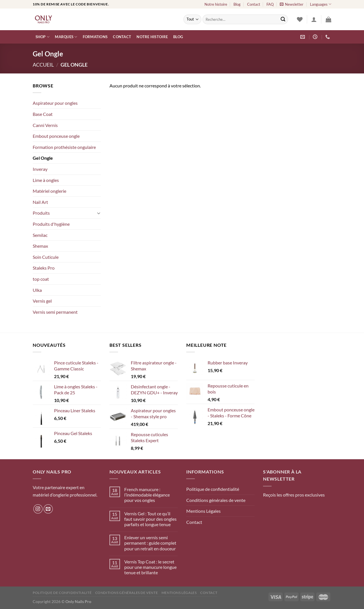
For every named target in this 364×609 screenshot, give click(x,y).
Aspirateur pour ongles (55, 103)
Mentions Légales (203, 511)
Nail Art (40, 202)
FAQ (270, 4)
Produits (41, 213)
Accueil (43, 65)
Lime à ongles (46, 180)
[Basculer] (99, 213)
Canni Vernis (45, 125)
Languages (321, 4)
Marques (66, 37)
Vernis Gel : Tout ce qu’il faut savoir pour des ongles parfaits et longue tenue (150, 519)
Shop (43, 37)
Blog (237, 4)
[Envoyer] (283, 19)
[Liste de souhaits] (300, 19)
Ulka (37, 290)
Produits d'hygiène (51, 224)
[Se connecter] (314, 19)
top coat (41, 279)
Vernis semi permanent (55, 312)
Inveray (40, 169)
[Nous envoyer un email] (48, 509)
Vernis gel (42, 301)
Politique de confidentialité (213, 489)
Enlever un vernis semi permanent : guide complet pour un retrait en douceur (150, 543)
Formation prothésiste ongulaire (64, 147)
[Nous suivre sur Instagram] (38, 509)
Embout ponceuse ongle (56, 136)
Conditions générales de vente (216, 500)
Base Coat (43, 114)
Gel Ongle (43, 158)
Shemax (40, 246)
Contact (254, 4)
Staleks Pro (44, 268)
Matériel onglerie (49, 191)
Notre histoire (216, 4)
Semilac (40, 235)
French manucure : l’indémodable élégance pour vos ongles (147, 495)
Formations (95, 37)
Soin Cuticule (46, 257)
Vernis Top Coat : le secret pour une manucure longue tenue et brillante (150, 567)
